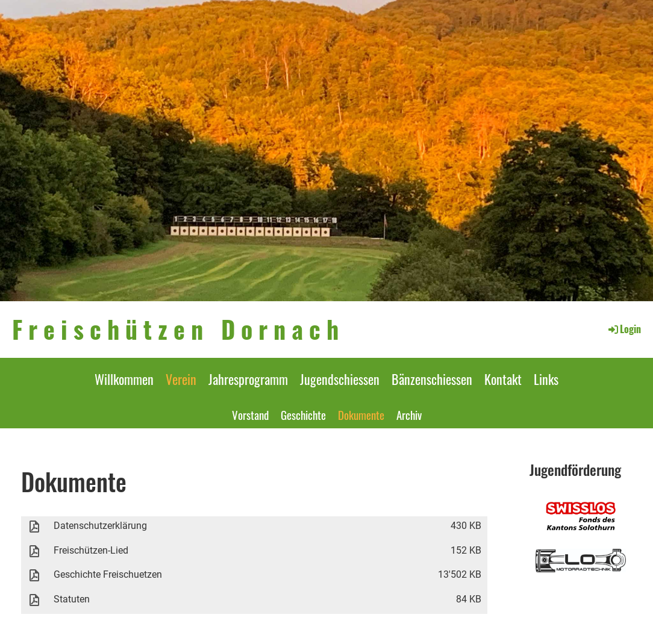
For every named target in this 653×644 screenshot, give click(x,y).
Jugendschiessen (340, 379)
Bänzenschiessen (432, 379)
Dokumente (361, 414)
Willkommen (124, 379)
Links (546, 379)
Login (624, 329)
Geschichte (303, 414)
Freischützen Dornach (178, 329)
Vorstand (250, 414)
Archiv (409, 414)
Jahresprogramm (248, 379)
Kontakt (503, 379)
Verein (181, 379)
